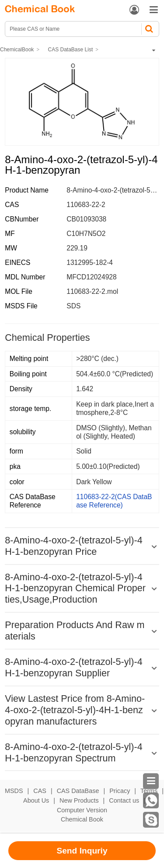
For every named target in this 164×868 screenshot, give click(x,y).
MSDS (14, 791)
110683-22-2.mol (92, 291)
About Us (36, 800)
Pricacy (120, 791)
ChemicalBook (17, 50)
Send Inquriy (82, 851)
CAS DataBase (78, 791)
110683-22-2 (86, 205)
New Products (79, 800)
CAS (40, 791)
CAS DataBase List (71, 50)
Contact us (124, 800)
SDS (73, 306)
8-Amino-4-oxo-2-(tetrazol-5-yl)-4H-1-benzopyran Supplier (73, 667)
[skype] (151, 820)
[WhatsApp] (151, 800)
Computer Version (82, 810)
